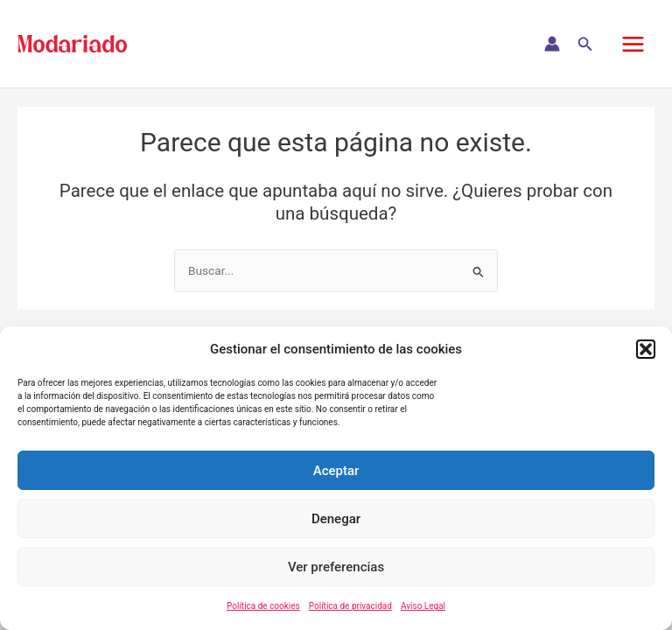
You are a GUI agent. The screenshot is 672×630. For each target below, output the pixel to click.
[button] (646, 349)
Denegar (336, 519)
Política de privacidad (350, 606)
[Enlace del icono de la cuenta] (552, 44)
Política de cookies (263, 606)
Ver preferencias (336, 567)
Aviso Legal (423, 606)
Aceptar (336, 471)
